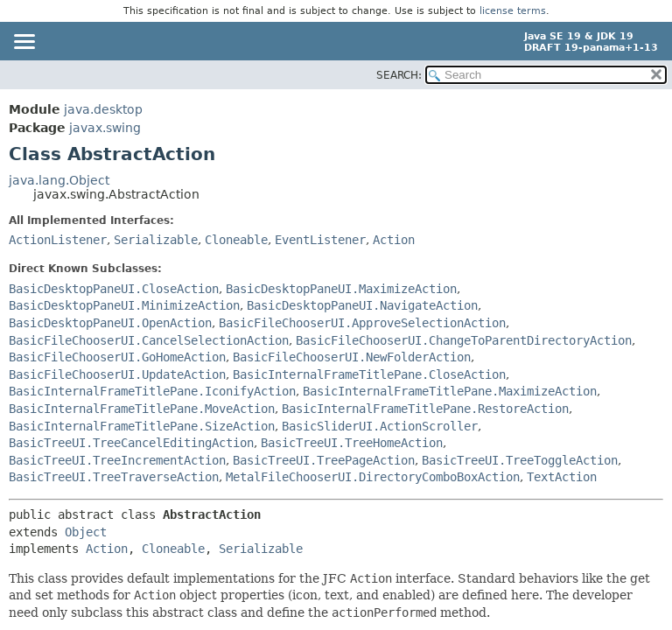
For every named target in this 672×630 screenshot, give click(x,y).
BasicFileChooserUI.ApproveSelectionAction (362, 323)
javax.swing (105, 128)
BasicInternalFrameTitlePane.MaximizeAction (450, 391)
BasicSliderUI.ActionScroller (380, 426)
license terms (513, 11)
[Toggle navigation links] (24, 43)
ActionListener (58, 240)
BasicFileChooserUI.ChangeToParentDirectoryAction (464, 340)
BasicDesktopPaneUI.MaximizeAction (341, 289)
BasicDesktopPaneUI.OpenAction (110, 323)
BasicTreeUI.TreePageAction (324, 460)
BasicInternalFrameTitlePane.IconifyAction (152, 391)
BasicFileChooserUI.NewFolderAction (352, 357)
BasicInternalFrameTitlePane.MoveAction (142, 409)
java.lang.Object (59, 180)
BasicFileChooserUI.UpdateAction (117, 374)
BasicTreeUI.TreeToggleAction (520, 460)
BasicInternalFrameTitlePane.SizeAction (142, 426)
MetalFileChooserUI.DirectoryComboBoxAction (373, 477)
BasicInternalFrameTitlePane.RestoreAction (425, 409)
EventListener (320, 240)
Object (86, 532)
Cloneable (236, 240)
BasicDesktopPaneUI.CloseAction (114, 289)
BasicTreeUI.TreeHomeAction (352, 443)
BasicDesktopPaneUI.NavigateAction (362, 305)
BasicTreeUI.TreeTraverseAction (114, 477)
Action (394, 240)
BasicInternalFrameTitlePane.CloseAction (369, 374)
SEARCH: (399, 75)
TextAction (562, 477)
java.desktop (103, 109)
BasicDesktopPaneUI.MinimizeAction (124, 305)
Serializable (156, 240)
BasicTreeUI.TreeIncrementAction (117, 460)
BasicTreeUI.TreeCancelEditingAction (131, 443)
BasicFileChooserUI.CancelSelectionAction (149, 340)
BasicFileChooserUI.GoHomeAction (117, 357)
